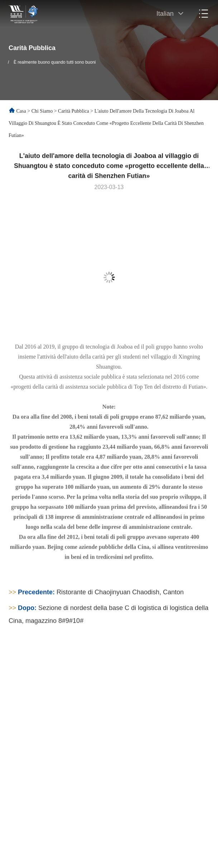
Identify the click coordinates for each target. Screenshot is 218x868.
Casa (21, 111)
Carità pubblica (74, 111)
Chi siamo (42, 111)
